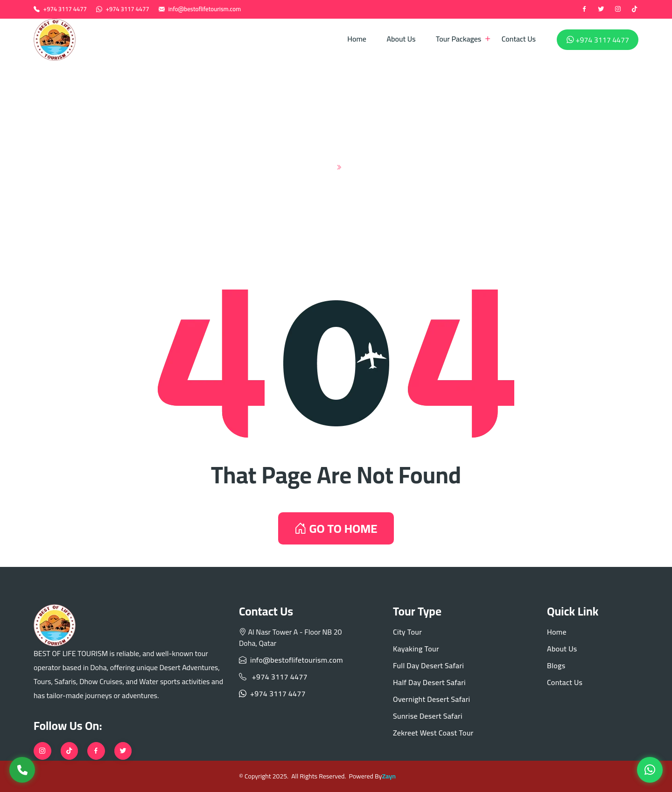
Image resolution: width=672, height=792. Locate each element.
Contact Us (519, 39)
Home (357, 39)
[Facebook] (584, 9)
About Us (401, 39)
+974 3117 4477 (65, 9)
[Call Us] (22, 770)
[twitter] (601, 9)
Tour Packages (458, 39)
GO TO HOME (336, 528)
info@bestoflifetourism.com (204, 9)
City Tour (407, 632)
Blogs (556, 665)
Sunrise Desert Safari (428, 716)
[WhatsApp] (650, 770)
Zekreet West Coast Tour (433, 733)
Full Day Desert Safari (428, 665)
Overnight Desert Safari (432, 699)
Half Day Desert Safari (429, 682)
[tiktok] (635, 9)
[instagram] (618, 9)
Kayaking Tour (416, 649)
